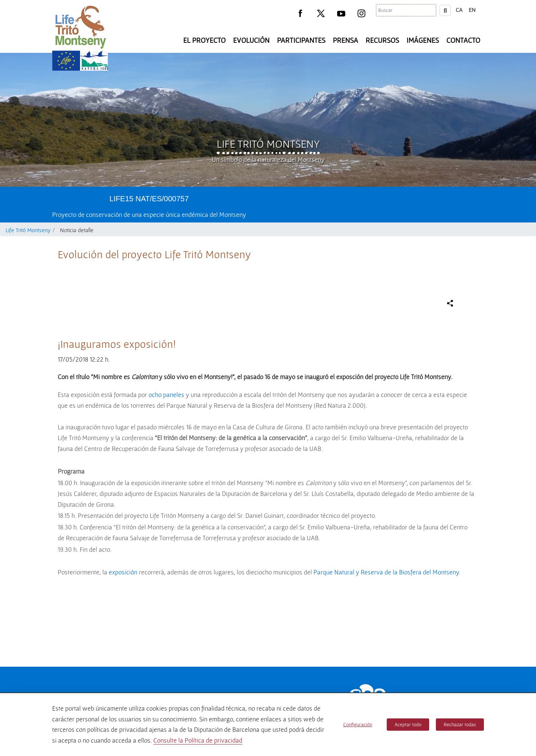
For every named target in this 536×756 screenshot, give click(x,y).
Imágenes (423, 40)
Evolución (251, 40)
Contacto (463, 40)
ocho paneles (166, 395)
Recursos (382, 40)
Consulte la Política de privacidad (198, 740)
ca (459, 10)
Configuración (358, 724)
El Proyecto (204, 40)
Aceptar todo (408, 724)
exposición (123, 572)
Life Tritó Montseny (268, 144)
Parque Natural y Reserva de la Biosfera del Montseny (386, 572)
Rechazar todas (460, 724)
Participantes (301, 40)
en (472, 10)
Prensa (345, 40)
